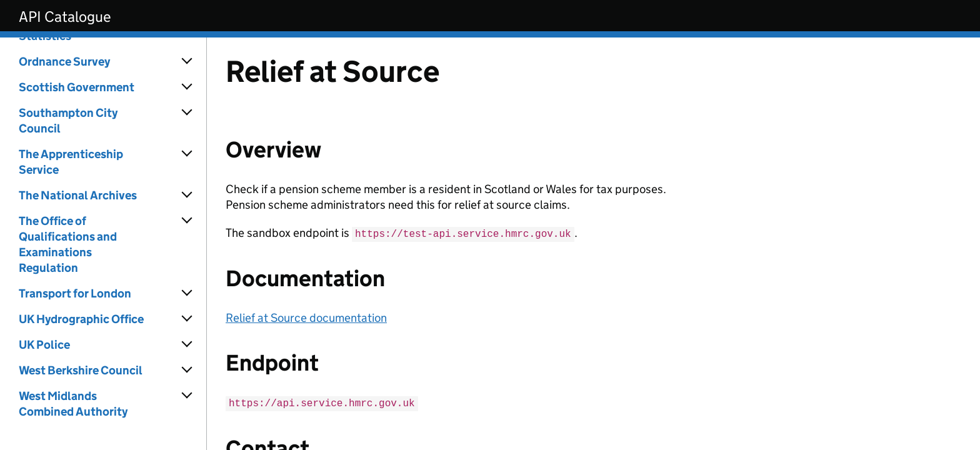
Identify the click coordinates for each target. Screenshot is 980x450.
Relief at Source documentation (306, 317)
